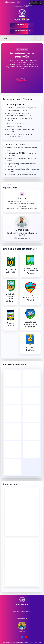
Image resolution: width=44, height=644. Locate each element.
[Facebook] (22, 637)
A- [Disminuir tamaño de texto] (32, 3)
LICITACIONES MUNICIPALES (22, 31)
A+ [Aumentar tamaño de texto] (36, 3)
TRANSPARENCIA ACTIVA (22, 24)
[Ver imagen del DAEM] (22, 221)
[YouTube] (26, 637)
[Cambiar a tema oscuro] (41, 3)
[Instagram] (18, 637)
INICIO (6, 38)
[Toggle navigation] (38, 38)
